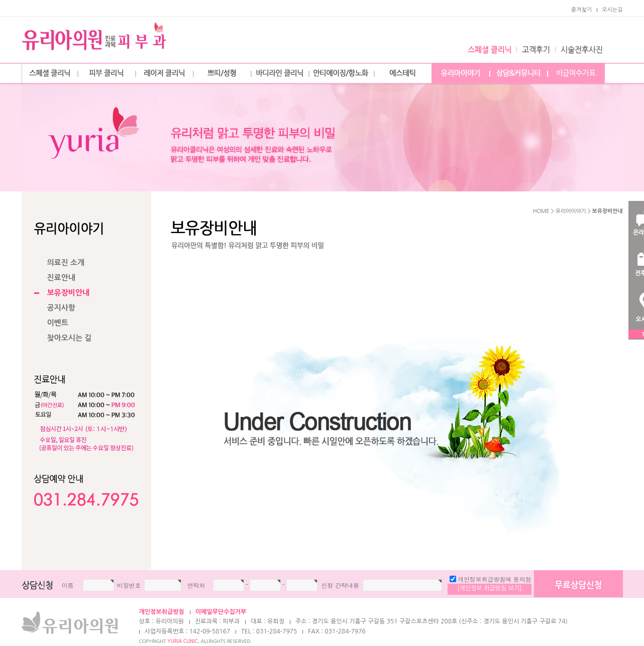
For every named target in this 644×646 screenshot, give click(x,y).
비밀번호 (129, 585)
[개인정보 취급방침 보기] (489, 588)
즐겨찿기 (581, 10)
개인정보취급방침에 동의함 (494, 579)
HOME (541, 211)
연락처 (196, 585)
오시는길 (612, 10)
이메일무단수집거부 (221, 612)
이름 (68, 585)
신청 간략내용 (340, 585)
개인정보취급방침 (162, 612)
